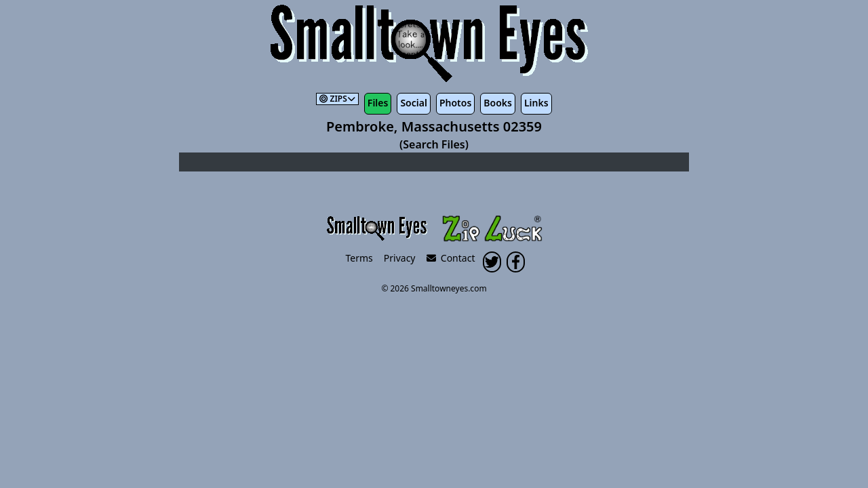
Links (536, 103)
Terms (359, 258)
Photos (455, 103)
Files (378, 103)
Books (498, 103)
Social (413, 103)
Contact (451, 258)
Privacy (400, 258)
